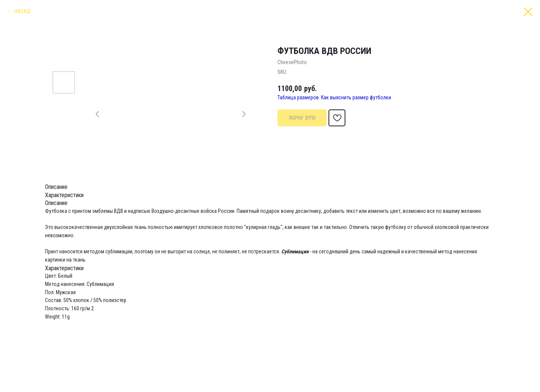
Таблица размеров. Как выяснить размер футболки (334, 97)
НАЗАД (22, 11)
